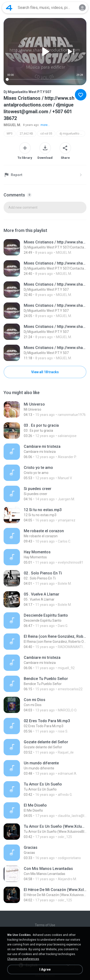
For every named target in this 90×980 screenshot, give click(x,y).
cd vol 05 (46, 134)
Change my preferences (23, 959)
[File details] (45, 247)
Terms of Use (45, 925)
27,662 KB (26, 134)
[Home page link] (9, 8)
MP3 (10, 134)
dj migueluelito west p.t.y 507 (72, 134)
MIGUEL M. (12, 125)
